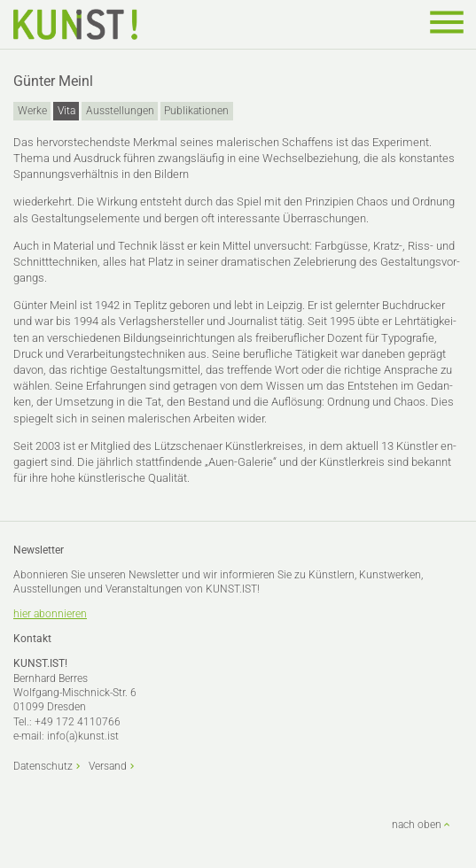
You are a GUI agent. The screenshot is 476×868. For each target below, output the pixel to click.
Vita (66, 111)
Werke (32, 111)
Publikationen (196, 111)
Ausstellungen (120, 111)
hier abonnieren (50, 614)
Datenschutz (43, 766)
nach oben (417, 825)
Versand (108, 766)
